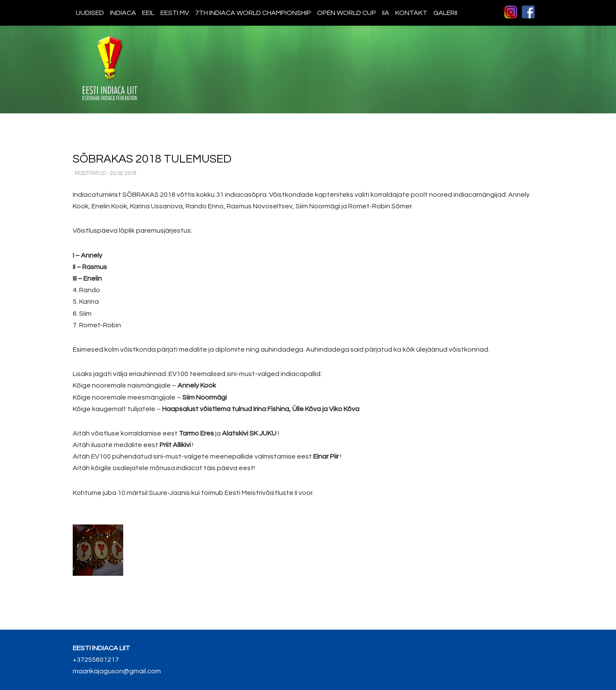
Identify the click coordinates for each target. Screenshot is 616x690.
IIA (386, 13)
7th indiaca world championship (253, 13)
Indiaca (123, 13)
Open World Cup (346, 13)
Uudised (90, 13)
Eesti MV (175, 13)
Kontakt (411, 13)
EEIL (148, 13)
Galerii (445, 13)
